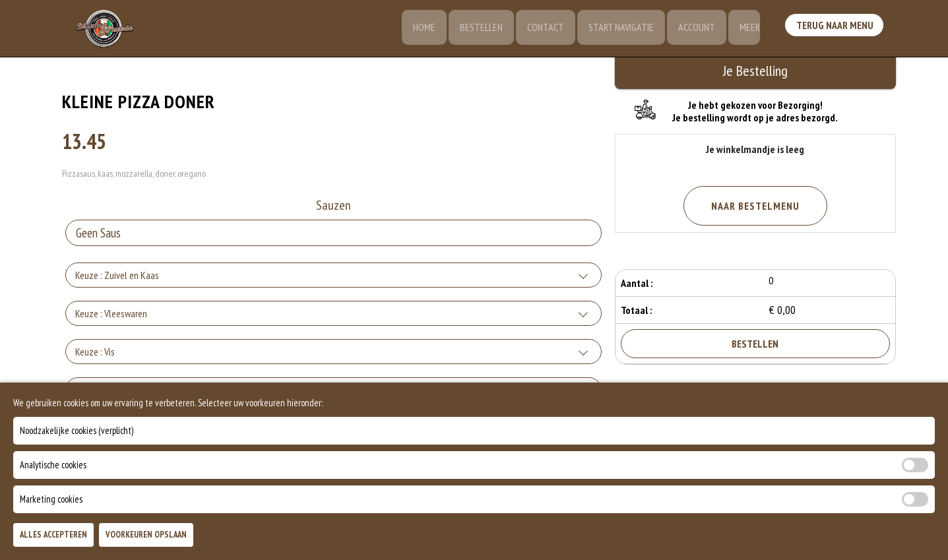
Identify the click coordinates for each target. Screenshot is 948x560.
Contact (541, 30)
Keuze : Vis (95, 354)
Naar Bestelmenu (755, 206)
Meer (749, 30)
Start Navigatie (618, 30)
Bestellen (475, 30)
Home (417, 30)
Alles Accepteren (53, 535)
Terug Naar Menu (836, 28)
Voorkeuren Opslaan (146, 535)
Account (695, 30)
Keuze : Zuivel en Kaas (117, 277)
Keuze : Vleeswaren (111, 315)
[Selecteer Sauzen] (333, 235)
